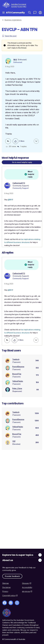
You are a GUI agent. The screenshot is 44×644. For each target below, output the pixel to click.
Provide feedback (12, 576)
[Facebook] (5, 603)
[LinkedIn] (11, 603)
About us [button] (22, 560)
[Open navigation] (4, 12)
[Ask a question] (35, 12)
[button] (40, 12)
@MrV (10, 200)
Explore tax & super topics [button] (22, 555)
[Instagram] (17, 603)
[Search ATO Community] (30, 12)
